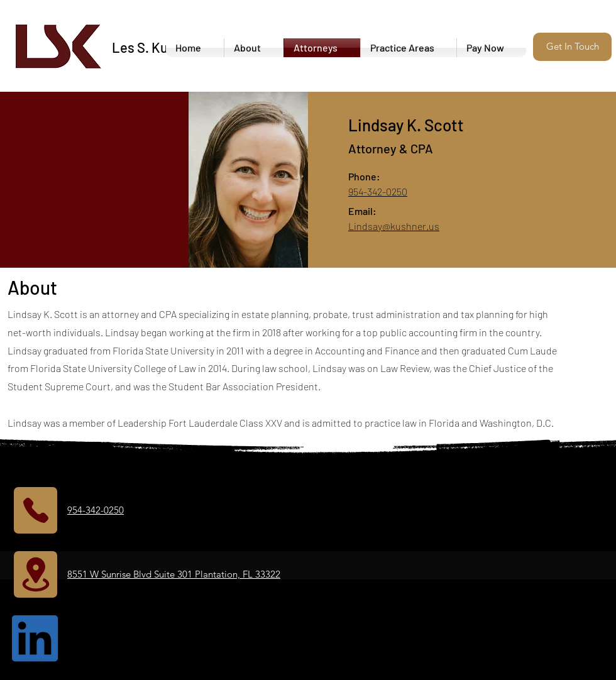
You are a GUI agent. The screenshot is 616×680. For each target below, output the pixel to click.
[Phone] (36, 510)
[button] (572, 47)
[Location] (36, 574)
